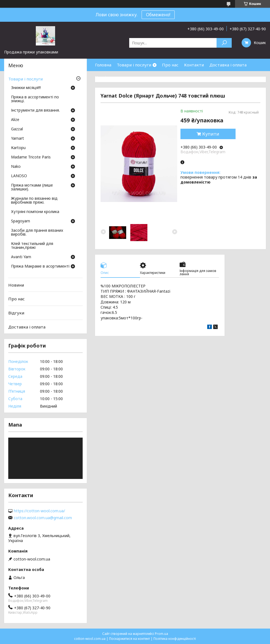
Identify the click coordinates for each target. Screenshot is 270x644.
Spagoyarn (21, 221)
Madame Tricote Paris (31, 157)
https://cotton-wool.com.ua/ (39, 511)
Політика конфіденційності (175, 639)
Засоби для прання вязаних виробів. (37, 233)
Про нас (170, 65)
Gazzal (17, 129)
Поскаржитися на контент (129, 639)
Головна (103, 65)
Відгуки (16, 313)
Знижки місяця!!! (26, 88)
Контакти (194, 65)
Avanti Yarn (21, 257)
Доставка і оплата (228, 65)
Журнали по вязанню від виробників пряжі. (34, 201)
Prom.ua (161, 634)
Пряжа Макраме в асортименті (40, 266)
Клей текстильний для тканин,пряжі (32, 246)
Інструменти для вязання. (35, 111)
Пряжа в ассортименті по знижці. (35, 99)
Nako (16, 167)
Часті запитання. (112, 77)
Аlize (15, 120)
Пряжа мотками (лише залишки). (32, 187)
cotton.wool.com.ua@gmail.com (43, 518)
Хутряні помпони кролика (35, 212)
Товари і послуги (134, 65)
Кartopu (18, 148)
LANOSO (19, 176)
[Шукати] (224, 43)
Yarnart (17, 139)
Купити (211, 134)
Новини (16, 285)
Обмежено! (158, 15)
